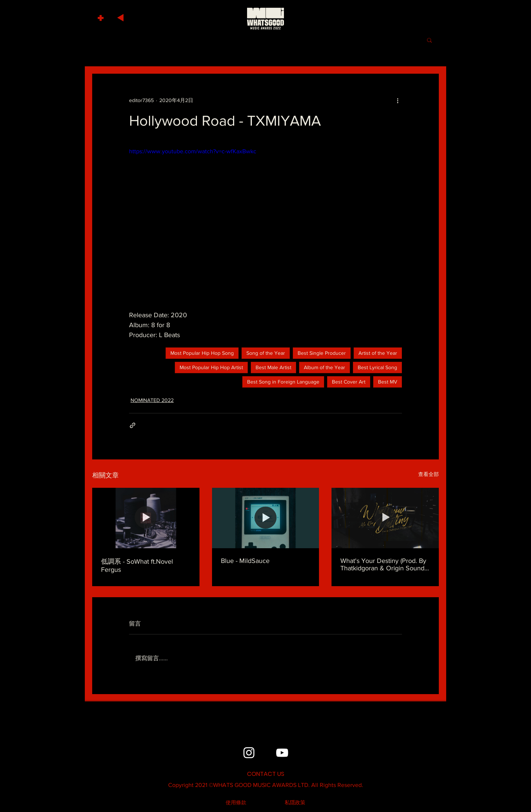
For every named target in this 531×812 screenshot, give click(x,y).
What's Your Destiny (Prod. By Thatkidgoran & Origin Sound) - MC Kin (385, 564)
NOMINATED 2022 (152, 400)
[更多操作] (398, 100)
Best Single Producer (322, 353)
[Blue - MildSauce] (266, 518)
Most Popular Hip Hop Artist (211, 367)
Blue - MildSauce (245, 561)
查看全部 (428, 474)
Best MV (388, 382)
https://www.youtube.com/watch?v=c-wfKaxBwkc (193, 151)
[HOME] (265, 18)
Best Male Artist (273, 367)
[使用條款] (236, 803)
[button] (102, 16)
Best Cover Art (349, 382)
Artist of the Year (378, 353)
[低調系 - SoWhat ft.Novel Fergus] (146, 518)
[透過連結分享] (133, 425)
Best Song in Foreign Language (283, 382)
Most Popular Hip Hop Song (202, 353)
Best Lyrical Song (377, 367)
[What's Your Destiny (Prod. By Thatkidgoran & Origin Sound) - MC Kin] (385, 518)
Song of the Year (266, 353)
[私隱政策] (295, 803)
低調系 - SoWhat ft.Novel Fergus (137, 566)
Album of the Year (324, 367)
